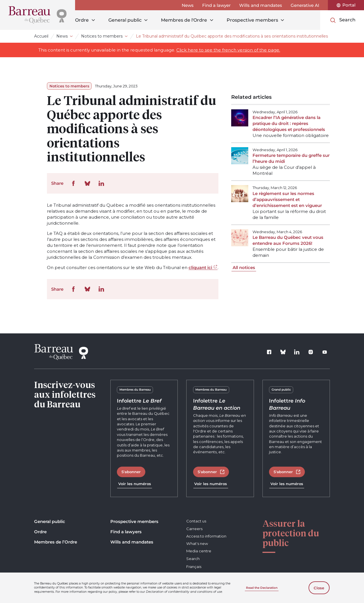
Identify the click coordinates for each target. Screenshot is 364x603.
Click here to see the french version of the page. (228, 50)
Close (319, 588)
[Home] (38, 15)
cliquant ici (200, 267)
